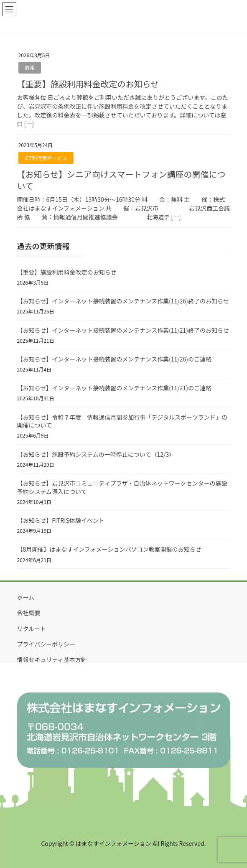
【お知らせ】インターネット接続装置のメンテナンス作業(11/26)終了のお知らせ (123, 301)
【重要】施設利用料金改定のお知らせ (88, 84)
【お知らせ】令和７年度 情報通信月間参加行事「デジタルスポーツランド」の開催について (122, 421)
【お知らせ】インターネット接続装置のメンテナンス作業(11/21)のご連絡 (114, 388)
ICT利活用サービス (46, 158)
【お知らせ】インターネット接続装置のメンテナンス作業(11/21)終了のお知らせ (123, 330)
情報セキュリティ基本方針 (52, 659)
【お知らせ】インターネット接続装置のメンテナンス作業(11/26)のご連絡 (114, 359)
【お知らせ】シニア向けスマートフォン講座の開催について (121, 180)
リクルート (32, 629)
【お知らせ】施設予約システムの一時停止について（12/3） (96, 454)
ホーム (26, 597)
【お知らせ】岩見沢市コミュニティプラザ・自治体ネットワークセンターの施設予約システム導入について (122, 487)
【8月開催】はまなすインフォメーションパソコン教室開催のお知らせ (109, 549)
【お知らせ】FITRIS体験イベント (61, 520)
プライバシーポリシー (46, 644)
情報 (30, 67)
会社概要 (29, 613)
